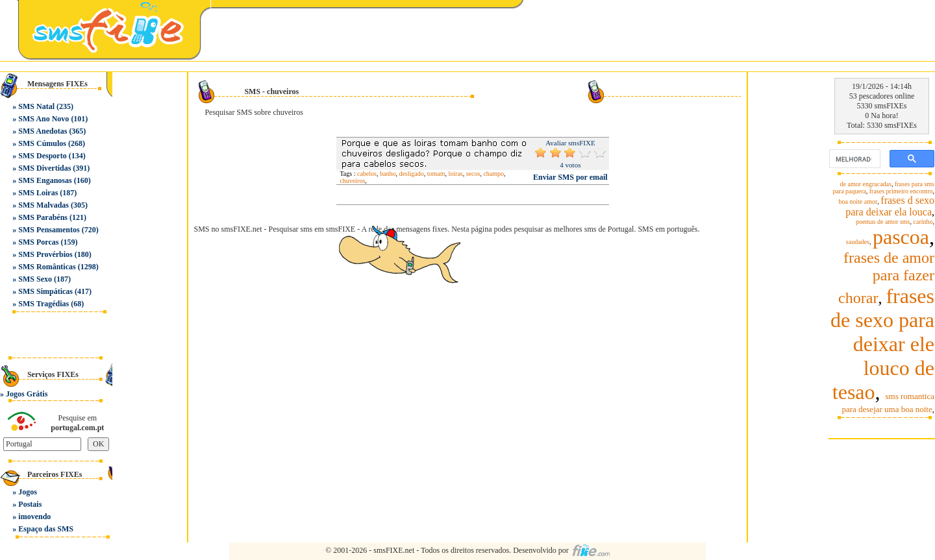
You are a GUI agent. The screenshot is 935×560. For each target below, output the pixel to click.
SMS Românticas (47, 267)
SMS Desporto (42, 156)
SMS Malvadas (44, 205)
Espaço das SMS (46, 529)
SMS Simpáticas (45, 291)
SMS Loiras (38, 193)
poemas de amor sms (883, 222)
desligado (411, 174)
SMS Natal (36, 106)
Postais (30, 504)
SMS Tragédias (44, 304)
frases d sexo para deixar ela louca (890, 206)
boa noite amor (858, 201)
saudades (858, 242)
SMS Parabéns (43, 217)
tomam (436, 174)
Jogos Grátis (27, 394)
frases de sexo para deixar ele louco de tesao (882, 344)
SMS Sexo (35, 279)
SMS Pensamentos (49, 230)
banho (388, 174)
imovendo (34, 517)
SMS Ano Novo (44, 119)
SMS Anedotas (43, 131)
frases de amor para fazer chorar (886, 278)
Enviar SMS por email (570, 177)
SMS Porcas (38, 242)
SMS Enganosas (45, 180)
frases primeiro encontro (901, 191)
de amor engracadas (866, 184)
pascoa (901, 237)
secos (473, 174)
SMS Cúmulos (42, 143)
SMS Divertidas (44, 168)
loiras (456, 174)
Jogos (28, 492)
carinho (923, 222)
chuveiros (352, 181)
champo (493, 174)
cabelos (367, 174)
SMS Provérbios (45, 254)
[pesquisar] (854, 159)
